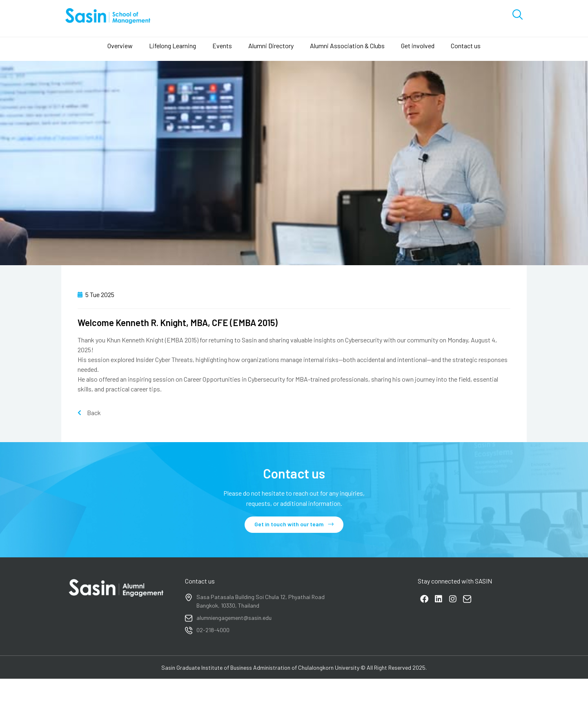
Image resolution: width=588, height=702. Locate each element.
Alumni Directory (271, 46)
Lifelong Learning (173, 46)
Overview (120, 46)
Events (222, 46)
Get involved (418, 46)
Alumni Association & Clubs (347, 46)
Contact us (466, 46)
